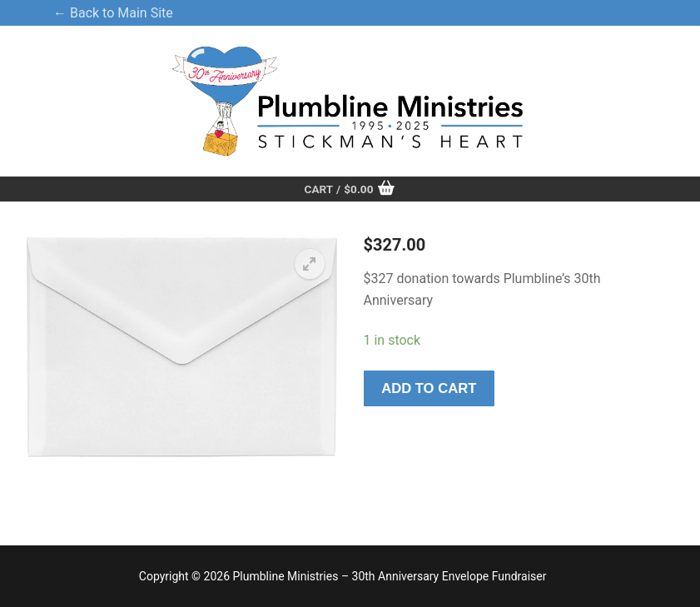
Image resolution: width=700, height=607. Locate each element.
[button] (310, 264)
